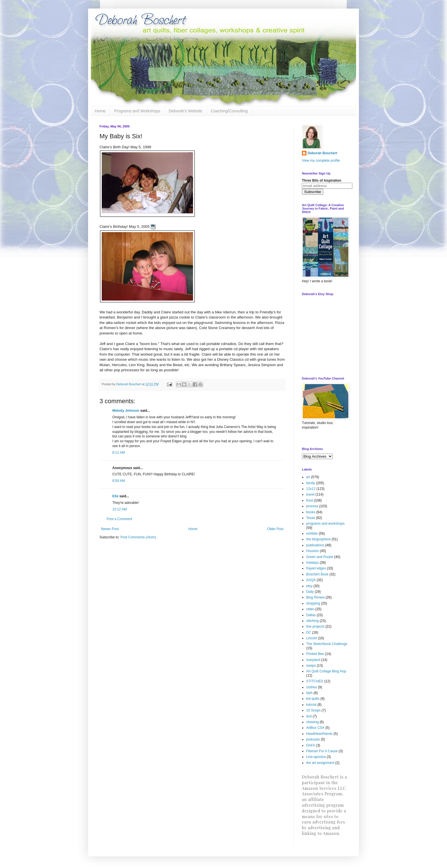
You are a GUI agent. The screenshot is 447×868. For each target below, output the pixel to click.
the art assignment (320, 763)
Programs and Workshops (137, 111)
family (311, 483)
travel (310, 494)
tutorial (311, 705)
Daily (310, 592)
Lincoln (312, 638)
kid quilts (313, 699)
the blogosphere (318, 539)
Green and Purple (320, 557)
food (309, 500)
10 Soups (313, 710)
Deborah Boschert (322, 153)
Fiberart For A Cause (322, 751)
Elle (115, 496)
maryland (313, 660)
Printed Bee (315, 654)
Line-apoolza (316, 757)
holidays (312, 563)
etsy (309, 586)
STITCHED (315, 681)
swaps (311, 666)
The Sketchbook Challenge (327, 644)
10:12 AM (120, 509)
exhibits (312, 534)
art (308, 477)
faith (309, 693)
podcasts (313, 739)
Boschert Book (317, 574)
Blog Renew (315, 597)
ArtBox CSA (315, 728)
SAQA (311, 580)
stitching (312, 621)
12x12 (311, 489)
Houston (313, 551)
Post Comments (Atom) (138, 537)
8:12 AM (119, 453)
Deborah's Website (186, 111)
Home (100, 111)
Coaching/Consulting (229, 111)
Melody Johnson (126, 411)
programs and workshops (325, 524)
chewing (312, 722)
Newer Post (110, 529)
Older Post (275, 529)
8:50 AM (119, 481)
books (311, 512)
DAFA (311, 745)
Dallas (311, 615)
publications (315, 545)
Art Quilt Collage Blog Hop (326, 671)
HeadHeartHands (319, 734)
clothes (312, 687)
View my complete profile (321, 161)
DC (309, 632)
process (312, 506)
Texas (311, 518)
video (310, 609)
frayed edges (316, 568)
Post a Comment (119, 519)
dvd (309, 716)
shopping (313, 603)
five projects (315, 626)
